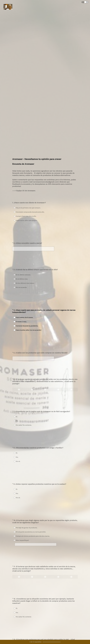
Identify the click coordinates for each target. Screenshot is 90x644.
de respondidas (36, 642)
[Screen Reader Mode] (85, 2)
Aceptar (15, 197)
